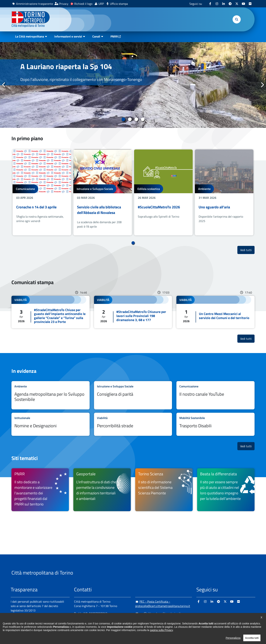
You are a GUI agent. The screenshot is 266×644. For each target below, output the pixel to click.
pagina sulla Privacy (161, 635)
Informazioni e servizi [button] (68, 36)
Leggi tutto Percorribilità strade (133, 424)
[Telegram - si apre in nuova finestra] (230, 4)
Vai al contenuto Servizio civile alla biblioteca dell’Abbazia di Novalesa (103, 192)
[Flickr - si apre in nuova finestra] (250, 4)
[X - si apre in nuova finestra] (237, 4)
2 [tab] (130, 119)
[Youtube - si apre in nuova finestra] (243, 4)
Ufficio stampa (119, 4)
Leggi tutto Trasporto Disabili (215, 424)
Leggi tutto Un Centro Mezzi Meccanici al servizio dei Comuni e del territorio (215, 312)
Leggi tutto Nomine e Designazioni (51, 424)
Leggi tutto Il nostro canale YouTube (215, 395)
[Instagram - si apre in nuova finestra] (217, 4)
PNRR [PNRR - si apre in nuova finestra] (114, 36)
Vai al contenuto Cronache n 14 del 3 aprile (42, 192)
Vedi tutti (247, 250)
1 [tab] (123, 119)
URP (101, 4)
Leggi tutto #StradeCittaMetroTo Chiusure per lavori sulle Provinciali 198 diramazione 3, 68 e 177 (133, 312)
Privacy (64, 4)
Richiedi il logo (83, 4)
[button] (237, 19)
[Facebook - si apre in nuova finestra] (210, 4)
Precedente (4, 85)
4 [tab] (143, 119)
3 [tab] (136, 119)
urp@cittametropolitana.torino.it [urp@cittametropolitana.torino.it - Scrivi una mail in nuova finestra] (158, 613)
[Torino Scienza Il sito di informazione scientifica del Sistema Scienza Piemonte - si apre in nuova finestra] (164, 490)
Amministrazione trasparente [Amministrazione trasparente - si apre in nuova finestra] (35, 4)
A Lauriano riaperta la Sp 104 (66, 66)
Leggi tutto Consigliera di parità (133, 395)
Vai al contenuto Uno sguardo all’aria (224, 192)
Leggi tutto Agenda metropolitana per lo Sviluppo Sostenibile (51, 395)
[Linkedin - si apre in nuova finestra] (224, 4)
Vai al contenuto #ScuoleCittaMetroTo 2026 (163, 192)
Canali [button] (96, 36)
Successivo (262, 85)
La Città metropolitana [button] (30, 36)
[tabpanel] (133, 85)
